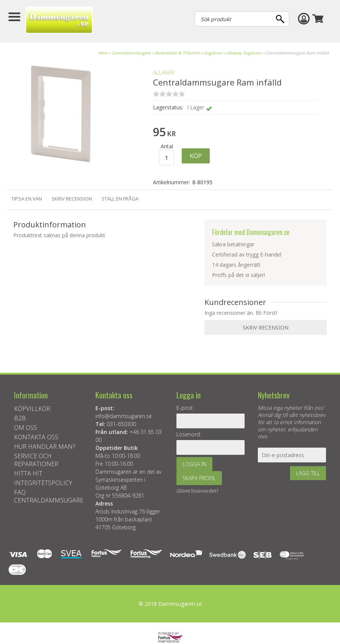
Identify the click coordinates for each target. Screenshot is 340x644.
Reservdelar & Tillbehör (177, 53)
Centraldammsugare (131, 53)
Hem (103, 53)
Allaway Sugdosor (244, 53)
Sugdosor (213, 53)
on (156, 94)
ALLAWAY (164, 72)
